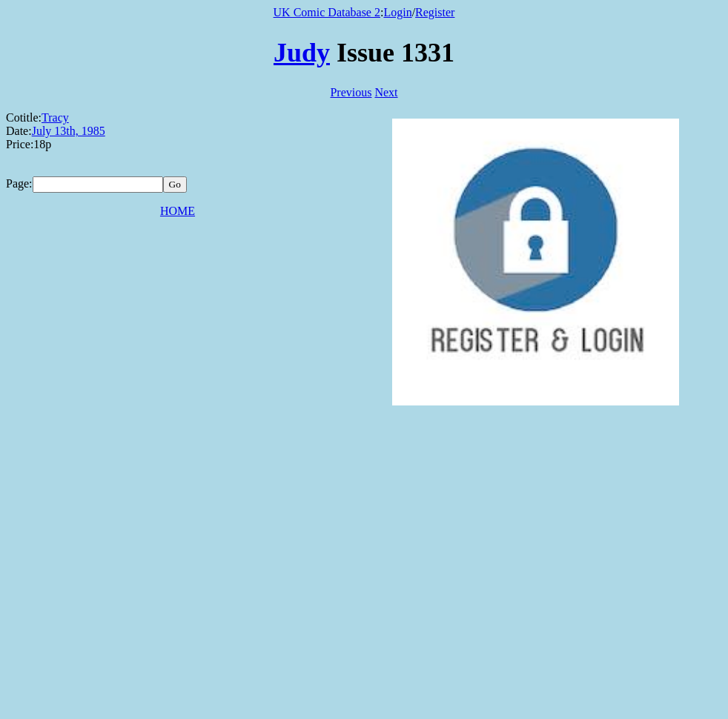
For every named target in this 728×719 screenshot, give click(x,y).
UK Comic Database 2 (327, 12)
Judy (302, 53)
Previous (351, 92)
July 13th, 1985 (69, 131)
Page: (19, 183)
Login (397, 12)
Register (435, 12)
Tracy (55, 117)
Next (386, 92)
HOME (178, 211)
